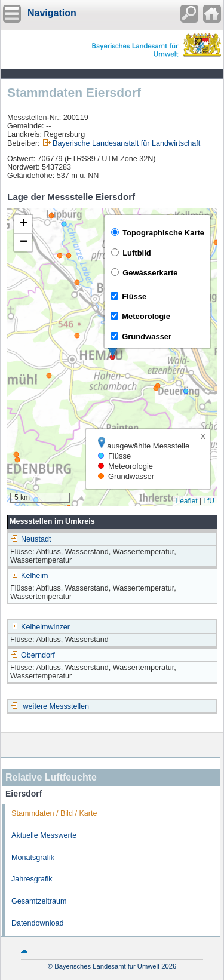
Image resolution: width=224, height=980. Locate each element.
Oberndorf (33, 655)
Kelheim (29, 576)
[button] (23, 224)
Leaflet (186, 501)
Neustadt (30, 539)
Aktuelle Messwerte (44, 835)
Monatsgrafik (33, 858)
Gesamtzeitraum (39, 901)
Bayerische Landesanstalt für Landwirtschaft (126, 143)
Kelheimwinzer (40, 627)
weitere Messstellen (56, 706)
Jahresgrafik (32, 879)
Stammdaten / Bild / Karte (54, 813)
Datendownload (38, 923)
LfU (209, 501)
